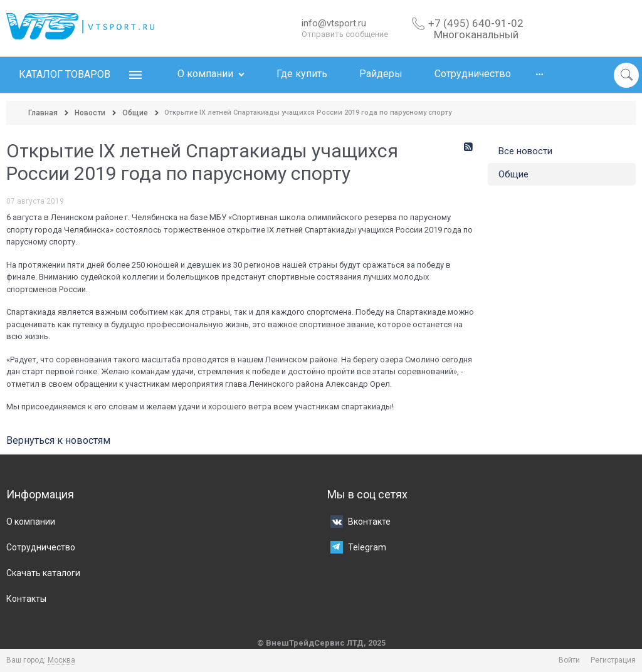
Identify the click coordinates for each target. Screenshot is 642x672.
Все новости (525, 151)
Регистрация (613, 660)
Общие (513, 174)
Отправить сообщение (345, 34)
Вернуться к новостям (58, 440)
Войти (569, 660)
